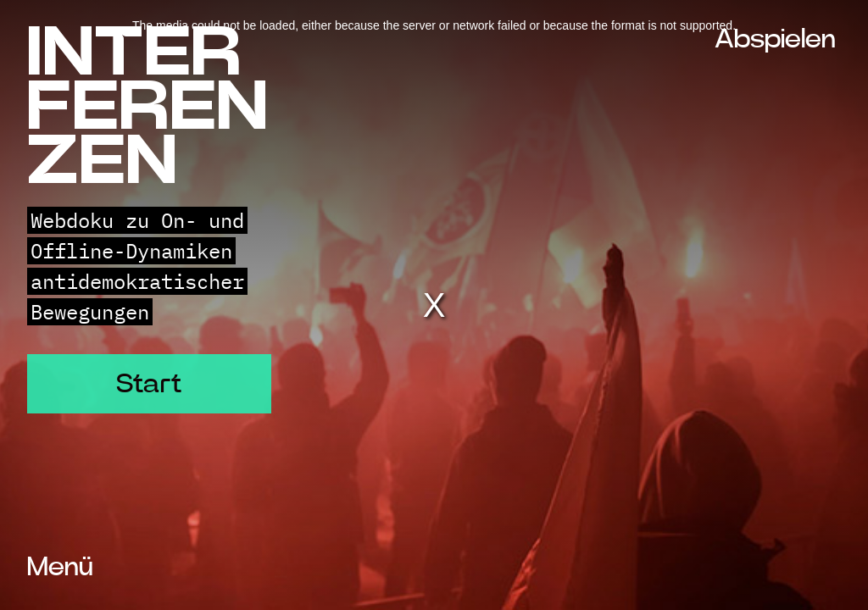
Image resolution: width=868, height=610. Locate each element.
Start (149, 384)
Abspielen (775, 39)
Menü (61, 567)
